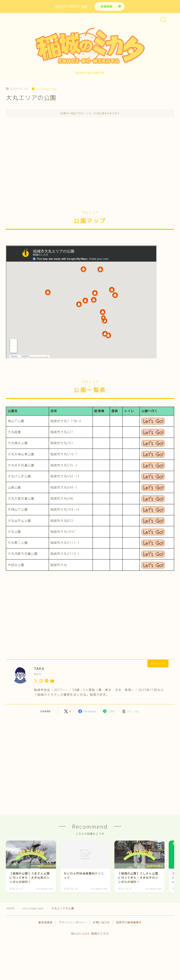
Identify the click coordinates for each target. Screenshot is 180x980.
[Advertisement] (90, 164)
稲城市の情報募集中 (129, 924)
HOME (11, 910)
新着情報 (106, 6)
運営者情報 (45, 924)
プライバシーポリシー (73, 924)
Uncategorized (45, 89)
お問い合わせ (101, 924)
